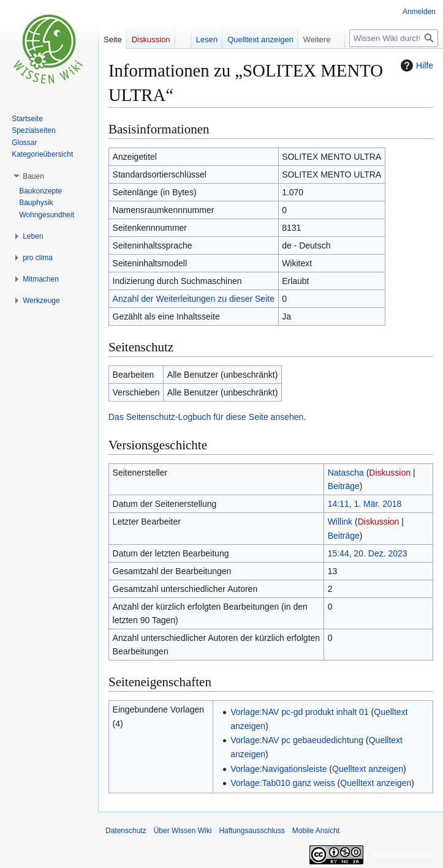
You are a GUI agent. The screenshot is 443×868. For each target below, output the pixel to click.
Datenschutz (126, 831)
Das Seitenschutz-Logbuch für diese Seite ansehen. (207, 417)
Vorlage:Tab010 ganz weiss (282, 783)
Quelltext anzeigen (368, 769)
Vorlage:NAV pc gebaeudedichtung (297, 740)
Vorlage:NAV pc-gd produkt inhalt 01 (299, 712)
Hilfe (415, 65)
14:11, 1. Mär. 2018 (365, 504)
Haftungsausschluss (252, 831)
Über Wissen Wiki (183, 831)
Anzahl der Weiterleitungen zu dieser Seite (194, 299)
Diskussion (390, 473)
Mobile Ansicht (316, 831)
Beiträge (344, 486)
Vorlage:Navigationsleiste (278, 769)
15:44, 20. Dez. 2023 (368, 553)
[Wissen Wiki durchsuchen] (394, 38)
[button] (33, 176)
